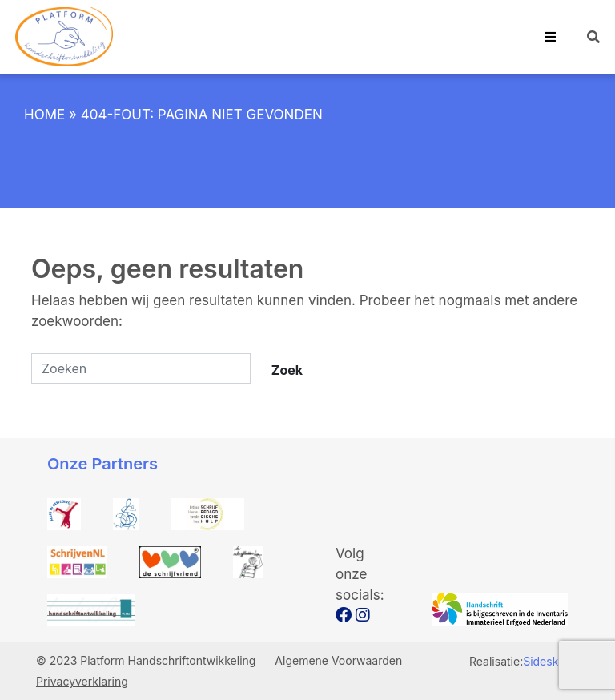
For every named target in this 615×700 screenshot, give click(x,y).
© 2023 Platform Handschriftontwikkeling (147, 660)
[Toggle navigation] (550, 37)
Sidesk (541, 661)
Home (44, 115)
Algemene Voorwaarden (338, 660)
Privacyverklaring (82, 681)
